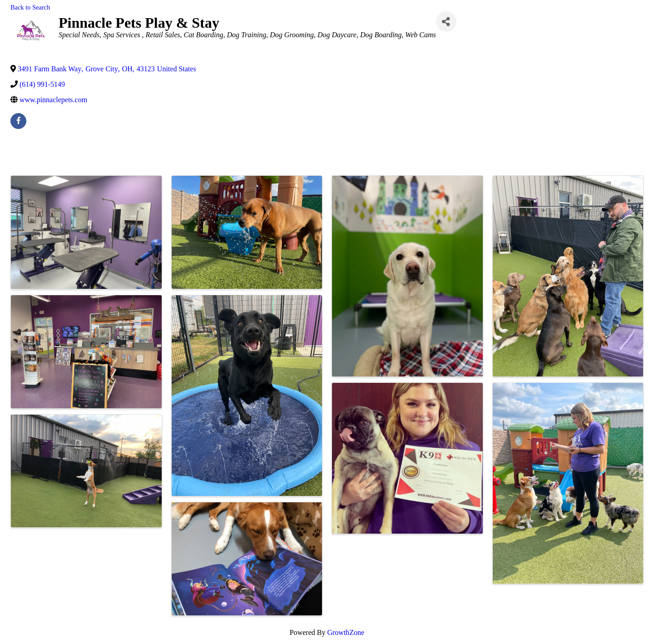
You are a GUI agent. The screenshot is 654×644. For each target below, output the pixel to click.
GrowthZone (346, 632)
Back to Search (30, 7)
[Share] (446, 22)
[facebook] (18, 121)
